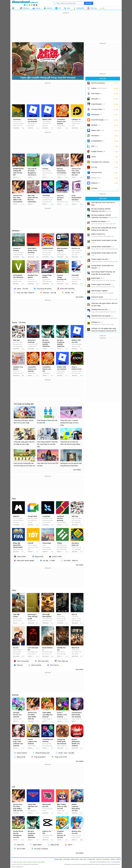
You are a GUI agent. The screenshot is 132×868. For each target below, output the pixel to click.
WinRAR (96, 125)
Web (14, 499)
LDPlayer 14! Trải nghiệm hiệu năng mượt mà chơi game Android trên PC (104, 330)
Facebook (106, 859)
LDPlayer (94, 188)
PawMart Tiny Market (101, 221)
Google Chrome (98, 151)
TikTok (93, 157)
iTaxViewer (96, 136)
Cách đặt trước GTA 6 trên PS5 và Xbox (103, 204)
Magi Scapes (98, 278)
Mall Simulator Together (99, 291)
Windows (16, 231)
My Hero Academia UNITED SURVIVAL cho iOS (101, 210)
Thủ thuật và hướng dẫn (24, 404)
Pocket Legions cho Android (102, 284)
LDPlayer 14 (97, 322)
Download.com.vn (106, 862)
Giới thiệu (67, 859)
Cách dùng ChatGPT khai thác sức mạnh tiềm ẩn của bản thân (103, 273)
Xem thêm (79, 297)
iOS (14, 787)
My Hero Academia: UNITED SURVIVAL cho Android (104, 216)
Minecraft (96, 99)
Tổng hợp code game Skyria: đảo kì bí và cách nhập (104, 304)
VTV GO (94, 167)
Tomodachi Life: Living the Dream (100, 163)
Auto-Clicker (97, 93)
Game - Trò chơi (19, 323)
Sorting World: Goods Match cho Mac (104, 241)
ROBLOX (96, 183)
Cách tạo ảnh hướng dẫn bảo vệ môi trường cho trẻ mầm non (104, 229)
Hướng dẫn (91, 859)
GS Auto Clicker (98, 109)
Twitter (113, 859)
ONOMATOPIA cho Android (102, 316)
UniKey (99, 89)
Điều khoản (75, 859)
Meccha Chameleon (98, 83)
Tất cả (14, 8)
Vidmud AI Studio (97, 297)
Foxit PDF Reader (100, 120)
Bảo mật (83, 859)
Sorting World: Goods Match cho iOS (104, 254)
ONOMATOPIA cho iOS (101, 310)
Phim (14, 590)
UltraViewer (97, 115)
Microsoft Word (99, 173)
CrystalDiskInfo (98, 141)
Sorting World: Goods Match (103, 247)
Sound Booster (98, 104)
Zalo (95, 146)
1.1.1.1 (96, 178)
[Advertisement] (66, 28)
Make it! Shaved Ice (98, 234)
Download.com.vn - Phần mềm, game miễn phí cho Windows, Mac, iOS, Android (25, 3)
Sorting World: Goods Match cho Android (102, 267)
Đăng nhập (58, 859)
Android (15, 695)
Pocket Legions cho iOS (101, 259)
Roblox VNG (98, 130)
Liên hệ (99, 859)
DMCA (119, 859)
